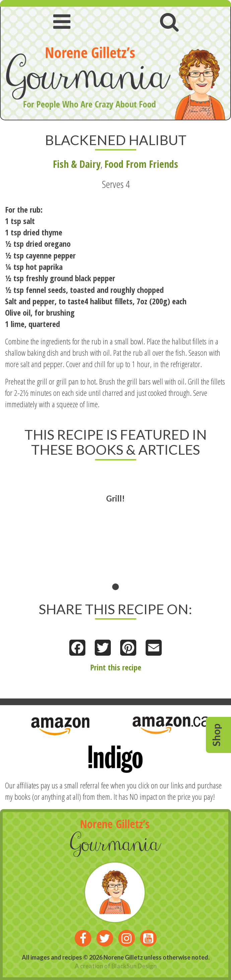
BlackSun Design (134, 966)
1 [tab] (115, 587)
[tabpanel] (116, 530)
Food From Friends (141, 164)
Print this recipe (116, 667)
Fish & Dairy (77, 164)
